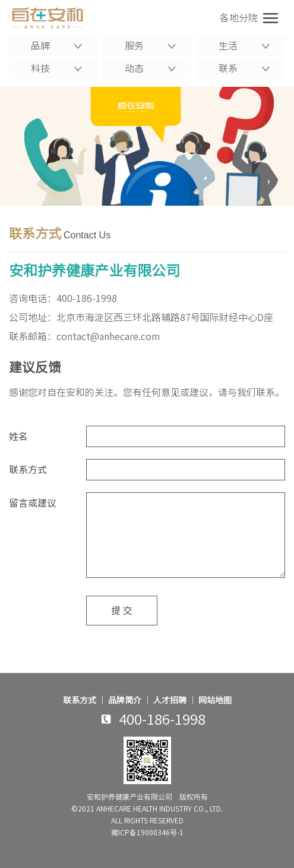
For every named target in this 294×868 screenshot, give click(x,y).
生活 (244, 46)
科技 (56, 68)
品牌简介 (125, 700)
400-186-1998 (87, 298)
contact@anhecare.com (108, 336)
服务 (150, 46)
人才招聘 (170, 700)
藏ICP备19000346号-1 (147, 832)
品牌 (56, 46)
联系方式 (80, 700)
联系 (244, 68)
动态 (150, 68)
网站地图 (215, 700)
